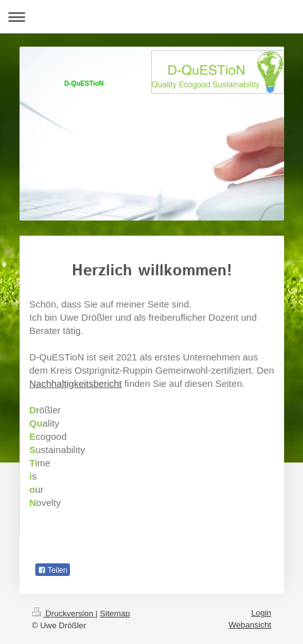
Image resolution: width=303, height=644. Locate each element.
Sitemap (115, 613)
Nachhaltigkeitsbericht (76, 383)
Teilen (53, 570)
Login (261, 613)
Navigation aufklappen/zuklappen (151, 17)
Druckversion (64, 613)
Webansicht (250, 625)
